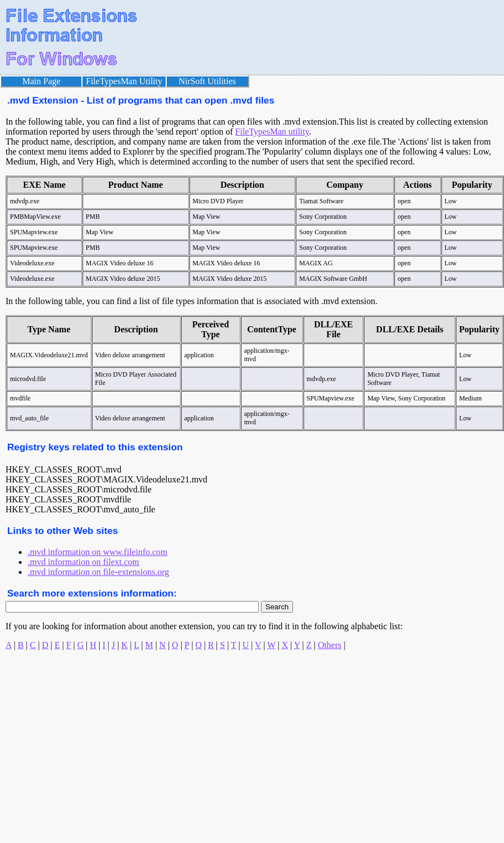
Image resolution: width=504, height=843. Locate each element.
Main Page (41, 81)
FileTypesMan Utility (124, 81)
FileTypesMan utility (272, 132)
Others (330, 645)
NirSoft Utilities (208, 81)
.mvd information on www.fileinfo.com (97, 552)
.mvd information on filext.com (83, 562)
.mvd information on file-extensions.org (98, 572)
